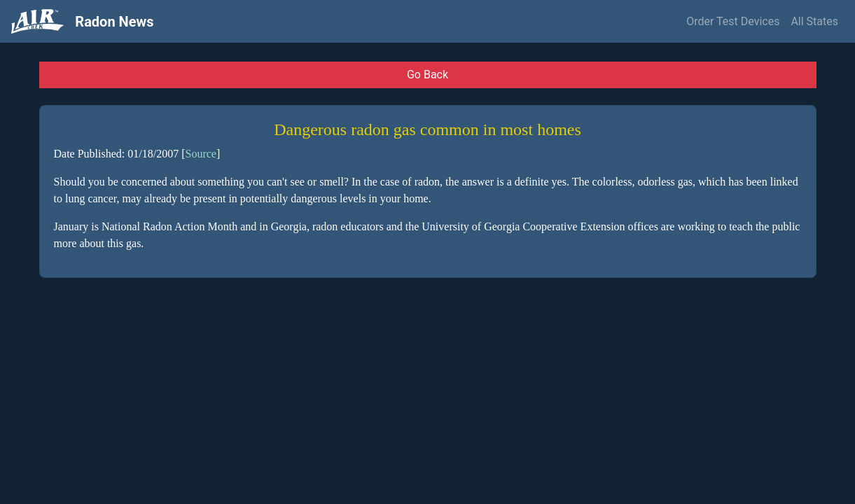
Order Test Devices (733, 21)
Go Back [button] (427, 75)
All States (814, 21)
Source (200, 154)
